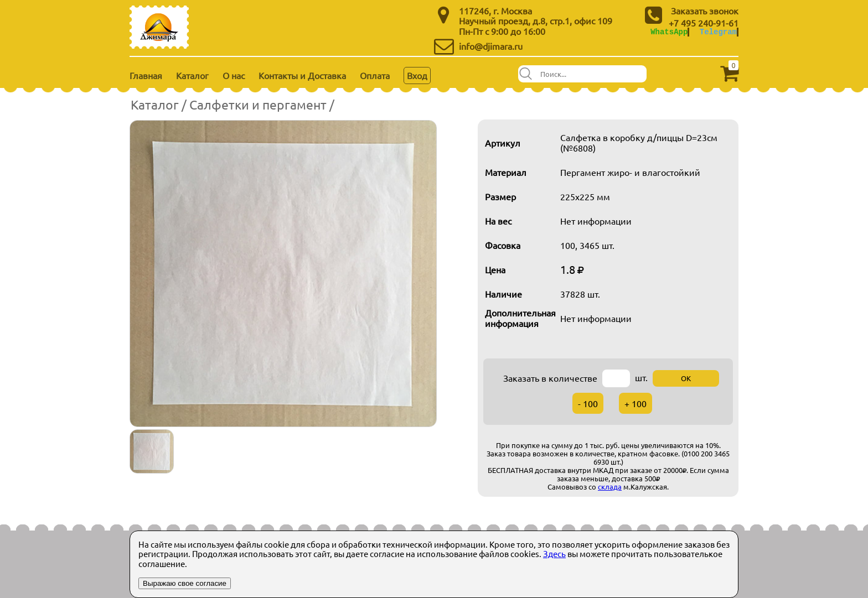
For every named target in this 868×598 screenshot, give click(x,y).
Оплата (375, 75)
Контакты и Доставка (302, 75)
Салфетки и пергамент (258, 104)
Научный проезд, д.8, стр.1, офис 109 (536, 20)
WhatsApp (669, 32)
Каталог (192, 75)
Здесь (554, 553)
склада (610, 487)
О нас (234, 75)
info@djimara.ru (491, 46)
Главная (146, 75)
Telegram (718, 32)
